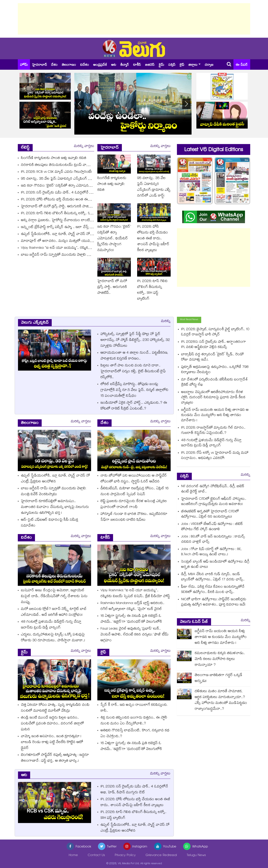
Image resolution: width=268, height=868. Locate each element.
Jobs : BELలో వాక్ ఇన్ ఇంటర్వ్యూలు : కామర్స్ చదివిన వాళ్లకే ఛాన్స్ (213, 540)
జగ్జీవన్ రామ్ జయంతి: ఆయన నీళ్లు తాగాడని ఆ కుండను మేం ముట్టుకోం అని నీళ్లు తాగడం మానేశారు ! (215, 415)
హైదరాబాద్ (39, 65)
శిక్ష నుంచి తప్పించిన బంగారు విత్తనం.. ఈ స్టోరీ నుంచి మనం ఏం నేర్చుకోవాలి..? (134, 721)
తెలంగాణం (69, 65)
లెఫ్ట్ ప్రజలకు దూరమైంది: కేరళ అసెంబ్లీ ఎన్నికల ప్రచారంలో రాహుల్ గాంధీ (134, 504)
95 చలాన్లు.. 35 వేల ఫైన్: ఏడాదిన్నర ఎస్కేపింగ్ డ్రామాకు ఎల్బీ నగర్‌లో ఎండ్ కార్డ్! (78, 179)
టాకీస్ (137, 65)
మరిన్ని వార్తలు (84, 146)
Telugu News (196, 856)
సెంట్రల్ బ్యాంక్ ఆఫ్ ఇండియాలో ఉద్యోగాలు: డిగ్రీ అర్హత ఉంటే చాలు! (215, 565)
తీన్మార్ (125, 65)
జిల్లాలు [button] (193, 65)
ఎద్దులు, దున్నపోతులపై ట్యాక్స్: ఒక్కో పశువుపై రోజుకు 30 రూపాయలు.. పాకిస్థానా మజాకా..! (53, 638)
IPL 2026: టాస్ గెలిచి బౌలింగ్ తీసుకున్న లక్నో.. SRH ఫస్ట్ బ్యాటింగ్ (67, 214)
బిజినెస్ (150, 65)
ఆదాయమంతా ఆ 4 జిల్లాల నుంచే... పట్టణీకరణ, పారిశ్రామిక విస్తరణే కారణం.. (134, 356)
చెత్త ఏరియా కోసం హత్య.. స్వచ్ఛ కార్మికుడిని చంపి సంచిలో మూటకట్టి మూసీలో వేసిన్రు (55, 708)
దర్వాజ (209, 65)
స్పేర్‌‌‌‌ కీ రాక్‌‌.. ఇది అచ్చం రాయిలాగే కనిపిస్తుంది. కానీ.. (134, 708)
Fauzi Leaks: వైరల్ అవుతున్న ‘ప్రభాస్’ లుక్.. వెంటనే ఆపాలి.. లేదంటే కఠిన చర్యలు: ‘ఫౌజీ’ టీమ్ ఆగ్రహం (135, 635)
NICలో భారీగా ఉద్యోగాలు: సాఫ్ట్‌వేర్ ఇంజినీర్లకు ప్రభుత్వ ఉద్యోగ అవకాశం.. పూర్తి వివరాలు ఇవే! (214, 602)
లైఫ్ (182, 65)
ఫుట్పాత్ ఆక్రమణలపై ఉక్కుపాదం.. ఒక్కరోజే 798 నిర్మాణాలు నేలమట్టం (215, 370)
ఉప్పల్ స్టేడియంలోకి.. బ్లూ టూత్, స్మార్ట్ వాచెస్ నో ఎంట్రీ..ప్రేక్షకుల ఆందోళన (73, 234)
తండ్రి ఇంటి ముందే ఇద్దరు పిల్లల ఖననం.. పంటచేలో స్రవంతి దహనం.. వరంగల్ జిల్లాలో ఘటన (52, 724)
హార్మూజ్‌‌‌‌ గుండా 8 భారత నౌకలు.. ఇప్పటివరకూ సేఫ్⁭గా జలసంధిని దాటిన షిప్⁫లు (134, 517)
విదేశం (85, 65)
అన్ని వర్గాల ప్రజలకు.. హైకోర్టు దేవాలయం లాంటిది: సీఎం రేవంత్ (67, 221)
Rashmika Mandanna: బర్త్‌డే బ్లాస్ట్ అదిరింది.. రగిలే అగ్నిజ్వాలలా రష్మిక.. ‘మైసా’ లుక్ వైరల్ (132, 606)
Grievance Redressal (161, 856)
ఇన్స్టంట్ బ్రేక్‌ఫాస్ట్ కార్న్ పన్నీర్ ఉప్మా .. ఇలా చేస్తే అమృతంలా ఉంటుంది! (71, 227)
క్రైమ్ (161, 65)
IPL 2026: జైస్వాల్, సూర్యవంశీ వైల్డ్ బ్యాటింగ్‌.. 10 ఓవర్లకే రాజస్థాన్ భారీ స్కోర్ (215, 332)
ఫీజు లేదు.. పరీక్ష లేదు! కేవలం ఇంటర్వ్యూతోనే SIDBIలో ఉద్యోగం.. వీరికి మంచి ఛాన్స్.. (213, 590)
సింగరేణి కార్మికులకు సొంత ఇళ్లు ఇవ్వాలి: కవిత (54, 158)
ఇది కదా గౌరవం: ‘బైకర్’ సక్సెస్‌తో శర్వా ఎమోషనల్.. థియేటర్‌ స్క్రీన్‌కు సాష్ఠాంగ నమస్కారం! (85, 186)
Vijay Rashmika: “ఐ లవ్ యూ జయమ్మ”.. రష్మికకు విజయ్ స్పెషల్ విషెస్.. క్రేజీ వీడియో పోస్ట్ (85, 248)
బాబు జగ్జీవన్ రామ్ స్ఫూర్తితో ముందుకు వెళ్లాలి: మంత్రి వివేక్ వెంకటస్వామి (72, 255)
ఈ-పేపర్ (242, 65)
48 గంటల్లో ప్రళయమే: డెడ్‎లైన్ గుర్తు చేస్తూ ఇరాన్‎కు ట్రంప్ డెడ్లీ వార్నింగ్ (51, 625)
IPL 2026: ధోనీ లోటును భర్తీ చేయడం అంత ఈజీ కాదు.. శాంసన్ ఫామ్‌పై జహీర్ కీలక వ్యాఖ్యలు (88, 200)
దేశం (54, 65)
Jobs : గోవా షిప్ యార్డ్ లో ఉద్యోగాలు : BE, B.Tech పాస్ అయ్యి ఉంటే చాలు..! (211, 552)
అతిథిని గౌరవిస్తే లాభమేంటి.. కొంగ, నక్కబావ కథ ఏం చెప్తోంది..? (135, 734)
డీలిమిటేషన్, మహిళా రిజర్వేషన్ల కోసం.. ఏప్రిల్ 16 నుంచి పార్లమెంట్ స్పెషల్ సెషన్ (135, 492)
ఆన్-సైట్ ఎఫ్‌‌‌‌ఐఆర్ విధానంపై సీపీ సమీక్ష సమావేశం (50, 523)
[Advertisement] (134, 19)
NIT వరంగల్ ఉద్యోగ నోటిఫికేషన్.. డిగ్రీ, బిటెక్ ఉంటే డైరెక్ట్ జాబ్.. (213, 489)
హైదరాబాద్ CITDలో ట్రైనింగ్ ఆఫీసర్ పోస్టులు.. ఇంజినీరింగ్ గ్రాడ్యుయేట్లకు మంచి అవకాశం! (214, 502)
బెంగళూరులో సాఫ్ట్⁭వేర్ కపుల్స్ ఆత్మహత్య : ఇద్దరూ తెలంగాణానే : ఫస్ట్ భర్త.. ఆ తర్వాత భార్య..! (55, 758)
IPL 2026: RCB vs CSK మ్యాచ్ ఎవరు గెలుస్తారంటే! (56, 172)
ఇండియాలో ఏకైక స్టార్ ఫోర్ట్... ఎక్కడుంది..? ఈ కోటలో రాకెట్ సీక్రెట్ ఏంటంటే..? (134, 406)
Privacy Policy (125, 856)
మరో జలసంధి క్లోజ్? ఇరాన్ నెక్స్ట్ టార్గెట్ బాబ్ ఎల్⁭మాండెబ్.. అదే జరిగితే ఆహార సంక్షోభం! (54, 612)
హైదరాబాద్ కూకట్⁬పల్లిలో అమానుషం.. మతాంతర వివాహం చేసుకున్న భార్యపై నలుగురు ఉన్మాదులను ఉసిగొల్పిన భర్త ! (55, 507)
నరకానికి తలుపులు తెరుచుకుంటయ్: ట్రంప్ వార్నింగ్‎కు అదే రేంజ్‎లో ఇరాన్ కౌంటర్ (79, 165)
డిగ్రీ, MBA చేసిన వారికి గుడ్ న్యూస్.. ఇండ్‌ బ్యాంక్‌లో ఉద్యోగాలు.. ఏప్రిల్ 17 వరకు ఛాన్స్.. (213, 577)
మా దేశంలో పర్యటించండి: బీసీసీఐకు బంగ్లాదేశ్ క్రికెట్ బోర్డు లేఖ (215, 382)
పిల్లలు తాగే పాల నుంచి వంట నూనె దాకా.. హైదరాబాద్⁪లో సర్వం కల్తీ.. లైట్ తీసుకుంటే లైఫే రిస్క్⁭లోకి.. (133, 372)
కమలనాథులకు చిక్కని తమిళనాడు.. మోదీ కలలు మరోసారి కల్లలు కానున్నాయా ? (220, 659)
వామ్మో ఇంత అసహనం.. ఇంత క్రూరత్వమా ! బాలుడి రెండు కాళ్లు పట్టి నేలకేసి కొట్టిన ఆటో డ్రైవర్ (52, 742)
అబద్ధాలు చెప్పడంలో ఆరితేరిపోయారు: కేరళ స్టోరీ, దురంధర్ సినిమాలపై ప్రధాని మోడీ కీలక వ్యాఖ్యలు (213, 398)
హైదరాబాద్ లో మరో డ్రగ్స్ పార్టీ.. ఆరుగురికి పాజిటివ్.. (58, 207)
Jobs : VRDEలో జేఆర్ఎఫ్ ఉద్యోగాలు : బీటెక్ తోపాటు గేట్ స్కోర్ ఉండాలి (212, 527)
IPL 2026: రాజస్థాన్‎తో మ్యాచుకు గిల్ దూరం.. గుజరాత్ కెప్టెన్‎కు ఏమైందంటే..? (213, 431)
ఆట (114, 65)
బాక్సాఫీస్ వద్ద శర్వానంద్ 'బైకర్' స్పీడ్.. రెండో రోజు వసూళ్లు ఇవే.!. (212, 357)
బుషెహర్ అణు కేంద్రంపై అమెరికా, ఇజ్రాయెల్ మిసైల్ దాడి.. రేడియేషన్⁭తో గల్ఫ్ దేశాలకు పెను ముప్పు (54, 597)
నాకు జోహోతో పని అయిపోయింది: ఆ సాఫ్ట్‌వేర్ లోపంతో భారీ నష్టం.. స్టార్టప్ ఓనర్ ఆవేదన (134, 479)
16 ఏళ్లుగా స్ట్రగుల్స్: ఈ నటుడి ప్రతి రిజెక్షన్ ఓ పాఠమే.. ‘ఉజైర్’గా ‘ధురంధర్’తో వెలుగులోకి (131, 619)
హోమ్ (24, 65)
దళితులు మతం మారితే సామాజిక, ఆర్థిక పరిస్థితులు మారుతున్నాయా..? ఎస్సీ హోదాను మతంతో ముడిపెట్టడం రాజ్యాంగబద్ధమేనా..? (221, 700)
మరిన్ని (166, 321)
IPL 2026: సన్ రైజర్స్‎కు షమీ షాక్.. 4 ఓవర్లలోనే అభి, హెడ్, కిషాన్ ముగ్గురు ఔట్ (77, 193)
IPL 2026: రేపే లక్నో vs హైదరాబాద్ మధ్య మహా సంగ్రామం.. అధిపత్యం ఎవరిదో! (215, 456)
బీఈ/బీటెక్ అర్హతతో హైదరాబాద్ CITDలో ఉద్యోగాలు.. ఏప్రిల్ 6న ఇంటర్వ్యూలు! (210, 514)
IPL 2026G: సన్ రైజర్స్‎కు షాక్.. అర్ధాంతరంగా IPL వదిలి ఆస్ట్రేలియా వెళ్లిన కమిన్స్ (214, 345)
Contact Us (96, 856)
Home (73, 856)
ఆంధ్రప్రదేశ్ (100, 65)
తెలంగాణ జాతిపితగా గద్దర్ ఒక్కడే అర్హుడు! (218, 678)
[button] (186, 104)
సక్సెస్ (172, 65)
